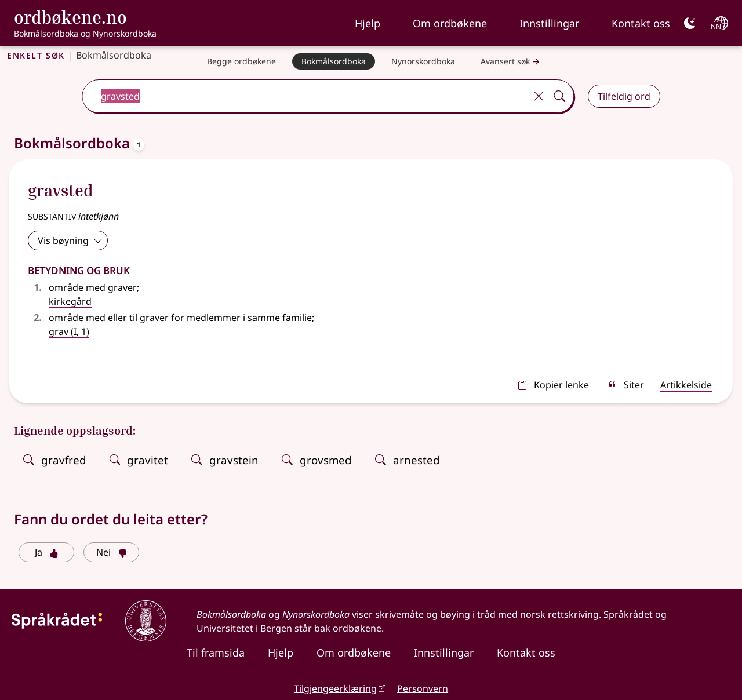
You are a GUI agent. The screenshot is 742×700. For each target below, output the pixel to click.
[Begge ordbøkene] (241, 61)
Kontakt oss (641, 23)
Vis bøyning (70, 240)
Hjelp (368, 23)
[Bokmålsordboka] (334, 61)
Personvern (423, 688)
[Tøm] (539, 96)
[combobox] (305, 96)
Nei (112, 552)
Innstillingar (549, 23)
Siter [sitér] (626, 385)
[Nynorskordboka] (423, 61)
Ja (47, 552)
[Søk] (559, 96)
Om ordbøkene (450, 23)
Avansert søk (511, 62)
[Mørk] (690, 23)
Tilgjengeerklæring (335, 688)
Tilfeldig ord (624, 96)
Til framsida (216, 652)
